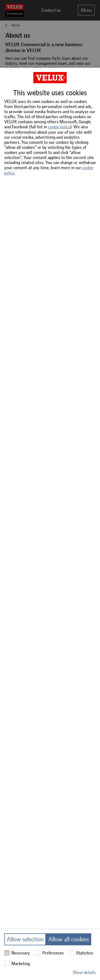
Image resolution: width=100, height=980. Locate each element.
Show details (84, 972)
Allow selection (25, 939)
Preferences (49, 953)
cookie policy (59, 127)
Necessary (17, 953)
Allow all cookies (69, 939)
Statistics (81, 953)
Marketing (17, 963)
